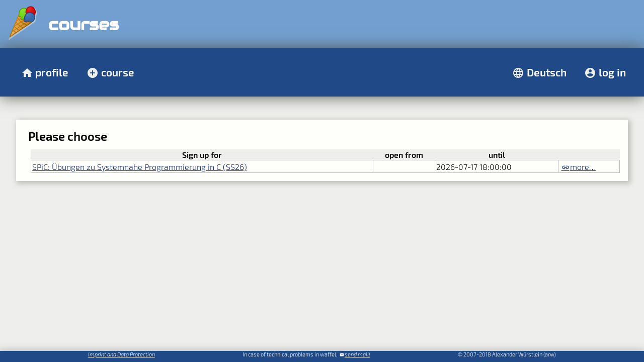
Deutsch (547, 72)
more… (583, 167)
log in (612, 72)
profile (52, 72)
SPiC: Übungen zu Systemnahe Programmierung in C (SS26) (140, 167)
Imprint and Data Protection (122, 354)
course (118, 72)
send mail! (357, 354)
